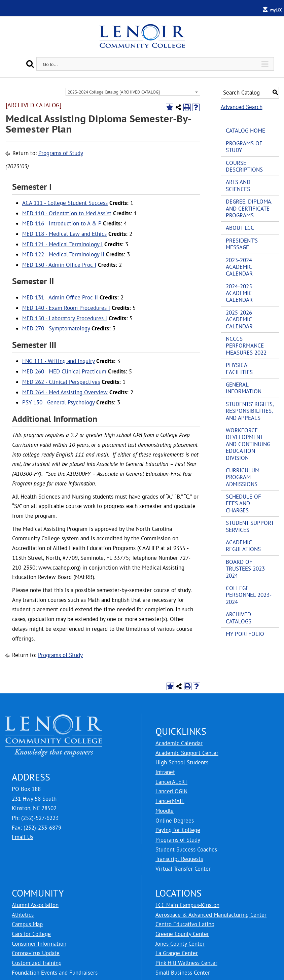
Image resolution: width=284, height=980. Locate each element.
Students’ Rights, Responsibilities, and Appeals (250, 411)
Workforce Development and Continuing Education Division (248, 444)
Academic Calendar (179, 743)
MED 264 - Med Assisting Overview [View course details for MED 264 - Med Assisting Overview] (65, 392)
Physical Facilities (239, 368)
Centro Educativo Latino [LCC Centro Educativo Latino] (185, 924)
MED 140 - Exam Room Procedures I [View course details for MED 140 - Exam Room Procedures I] (66, 308)
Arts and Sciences (238, 185)
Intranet (165, 772)
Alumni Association (35, 905)
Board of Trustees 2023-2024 (246, 569)
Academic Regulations (243, 546)
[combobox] (133, 92)
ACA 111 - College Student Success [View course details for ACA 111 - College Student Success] (65, 203)
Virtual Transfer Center (183, 869)
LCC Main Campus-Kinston (187, 905)
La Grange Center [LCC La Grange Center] (177, 953)
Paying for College (178, 830)
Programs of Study (61, 153)
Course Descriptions (244, 166)
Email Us (23, 837)
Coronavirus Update (36, 953)
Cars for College (31, 934)
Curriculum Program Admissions (243, 477)
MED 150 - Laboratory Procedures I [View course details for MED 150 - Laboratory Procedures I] (65, 318)
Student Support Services (250, 526)
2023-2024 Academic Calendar (239, 267)
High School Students (182, 762)
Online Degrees (175, 821)
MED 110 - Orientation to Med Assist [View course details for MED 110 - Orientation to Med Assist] (67, 213)
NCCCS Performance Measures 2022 (246, 346)
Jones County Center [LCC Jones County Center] (180, 944)
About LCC (240, 228)
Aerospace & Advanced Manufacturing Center (211, 915)
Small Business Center (183, 973)
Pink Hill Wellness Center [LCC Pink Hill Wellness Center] (186, 963)
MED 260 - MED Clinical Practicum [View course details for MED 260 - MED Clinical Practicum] (64, 371)
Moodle (165, 811)
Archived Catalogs (239, 618)
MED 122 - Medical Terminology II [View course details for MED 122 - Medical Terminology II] (63, 254)
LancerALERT (171, 782)
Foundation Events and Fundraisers (55, 973)
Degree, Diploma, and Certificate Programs (249, 208)
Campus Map (27, 924)
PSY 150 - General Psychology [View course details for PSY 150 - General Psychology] (58, 402)
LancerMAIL (170, 801)
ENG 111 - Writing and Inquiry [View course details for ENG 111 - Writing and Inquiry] (58, 361)
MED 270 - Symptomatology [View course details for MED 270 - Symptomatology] (56, 328)
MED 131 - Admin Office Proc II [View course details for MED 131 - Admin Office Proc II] (60, 297)
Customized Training (37, 963)
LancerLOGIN (171, 791)
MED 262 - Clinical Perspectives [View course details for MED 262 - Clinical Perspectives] (61, 382)
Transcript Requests (179, 859)
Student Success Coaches (186, 849)
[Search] (30, 64)
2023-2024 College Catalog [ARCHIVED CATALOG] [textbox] (114, 92)
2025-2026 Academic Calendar (239, 319)
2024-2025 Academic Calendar (239, 293)
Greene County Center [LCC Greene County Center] (182, 934)
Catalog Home (245, 131)
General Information (244, 388)
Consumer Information (39, 944)
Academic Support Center (187, 753)
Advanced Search (242, 107)
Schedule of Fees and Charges (243, 503)
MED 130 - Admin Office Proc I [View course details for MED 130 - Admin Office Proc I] (59, 265)
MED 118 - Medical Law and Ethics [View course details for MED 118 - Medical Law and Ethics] (64, 234)
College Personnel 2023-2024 (249, 595)
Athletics (23, 915)
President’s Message (242, 244)
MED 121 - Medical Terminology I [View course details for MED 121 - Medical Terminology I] (62, 244)
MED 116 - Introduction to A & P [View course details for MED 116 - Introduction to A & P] (62, 223)
